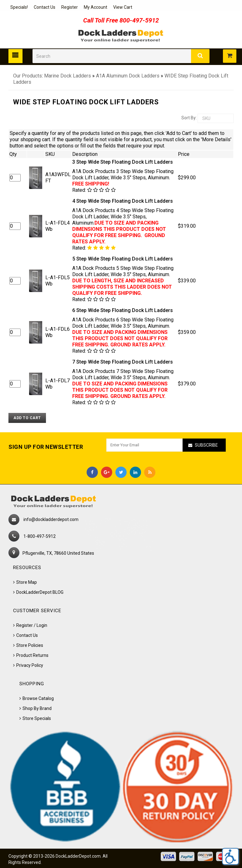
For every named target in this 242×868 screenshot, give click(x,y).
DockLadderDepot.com (78, 856)
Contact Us (45, 7)
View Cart (123, 7)
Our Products (28, 76)
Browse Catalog (38, 698)
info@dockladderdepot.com (51, 519)
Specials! (19, 7)
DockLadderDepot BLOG (40, 592)
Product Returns (32, 655)
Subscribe (206, 445)
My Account (96, 7)
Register (70, 7)
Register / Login (32, 625)
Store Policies (30, 645)
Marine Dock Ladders (68, 76)
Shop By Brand (37, 708)
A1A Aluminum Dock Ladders (128, 76)
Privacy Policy (30, 665)
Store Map (27, 582)
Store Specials (37, 718)
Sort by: (189, 118)
